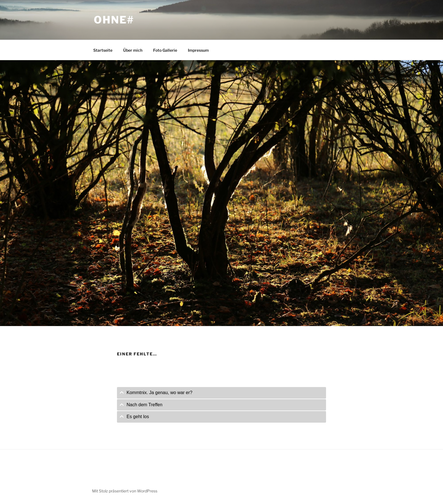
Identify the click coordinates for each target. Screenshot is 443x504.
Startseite (103, 50)
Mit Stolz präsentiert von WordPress (125, 491)
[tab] (221, 393)
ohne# (114, 20)
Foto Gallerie (165, 50)
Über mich (133, 50)
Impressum (198, 50)
